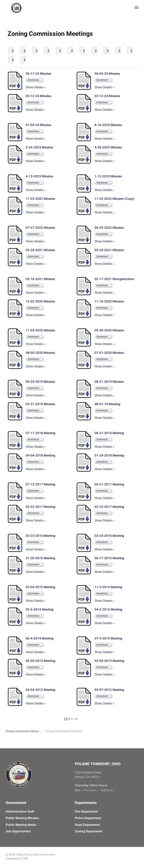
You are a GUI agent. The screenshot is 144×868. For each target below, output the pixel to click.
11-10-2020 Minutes (109, 301)
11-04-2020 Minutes (40, 330)
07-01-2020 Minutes (109, 353)
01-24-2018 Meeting (109, 455)
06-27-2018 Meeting (109, 433)
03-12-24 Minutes (39, 96)
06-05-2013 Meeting (40, 661)
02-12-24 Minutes (107, 96)
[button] (136, 7)
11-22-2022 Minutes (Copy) (114, 199)
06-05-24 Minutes (107, 74)
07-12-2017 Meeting (40, 484)
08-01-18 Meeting (107, 404)
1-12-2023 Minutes (108, 176)
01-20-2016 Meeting (40, 558)
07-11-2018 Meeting (40, 433)
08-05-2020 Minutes (40, 353)
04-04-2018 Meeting (40, 455)
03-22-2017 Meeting (40, 507)
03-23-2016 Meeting (40, 536)
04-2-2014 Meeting (108, 610)
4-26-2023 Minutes (108, 147)
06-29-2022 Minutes (109, 228)
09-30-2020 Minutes (109, 330)
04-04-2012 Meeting (40, 690)
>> (77, 719)
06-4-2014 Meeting (40, 638)
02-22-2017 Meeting (109, 507)
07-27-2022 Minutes (40, 228)
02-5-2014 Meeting (40, 610)
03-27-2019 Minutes (40, 404)
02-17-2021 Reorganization (114, 279)
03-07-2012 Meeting (109, 690)
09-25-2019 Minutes (40, 382)
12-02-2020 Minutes (40, 301)
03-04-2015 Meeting (40, 587)
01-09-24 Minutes (39, 125)
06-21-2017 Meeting (109, 484)
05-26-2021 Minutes (40, 250)
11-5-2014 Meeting (108, 587)
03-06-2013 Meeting (109, 661)
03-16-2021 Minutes (40, 279)
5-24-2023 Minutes (39, 147)
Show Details (34, 87)
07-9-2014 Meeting (108, 638)
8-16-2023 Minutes (108, 125)
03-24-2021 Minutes (109, 250)
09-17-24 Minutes (39, 74)
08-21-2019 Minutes (109, 382)
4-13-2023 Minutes (39, 176)
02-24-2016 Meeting (109, 536)
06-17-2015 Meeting (109, 558)
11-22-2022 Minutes (40, 199)
